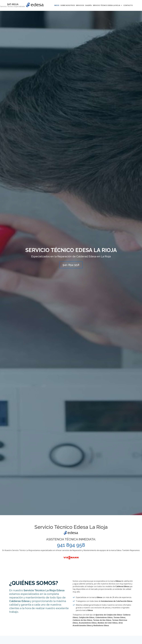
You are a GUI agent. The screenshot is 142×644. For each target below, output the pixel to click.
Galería (88, 5)
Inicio (57, 5)
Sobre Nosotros (68, 5)
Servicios (80, 5)
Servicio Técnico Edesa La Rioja (106, 5)
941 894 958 (71, 265)
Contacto (128, 5)
